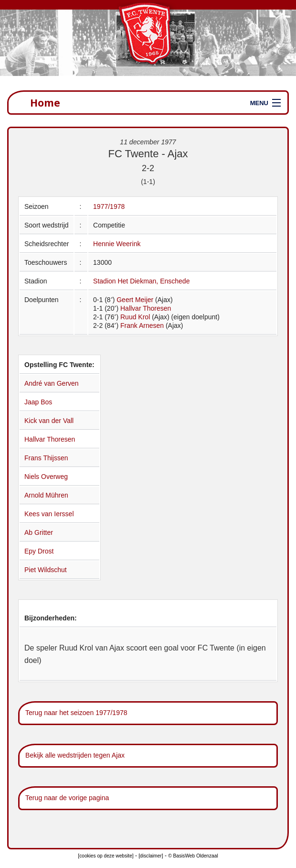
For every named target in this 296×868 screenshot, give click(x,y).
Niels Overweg (46, 477)
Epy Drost (39, 551)
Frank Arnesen (142, 325)
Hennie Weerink (117, 244)
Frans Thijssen (46, 458)
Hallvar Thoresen (146, 308)
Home (45, 103)
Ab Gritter (39, 532)
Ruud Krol (135, 317)
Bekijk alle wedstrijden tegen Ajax (75, 755)
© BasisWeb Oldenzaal (193, 856)
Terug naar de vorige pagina (67, 798)
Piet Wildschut (46, 570)
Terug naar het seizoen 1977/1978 (76, 713)
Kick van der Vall (49, 421)
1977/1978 (109, 206)
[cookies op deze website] (106, 856)
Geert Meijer (135, 300)
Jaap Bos (38, 402)
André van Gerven (52, 383)
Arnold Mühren (46, 495)
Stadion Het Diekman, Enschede (141, 281)
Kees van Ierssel (49, 514)
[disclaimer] (151, 856)
